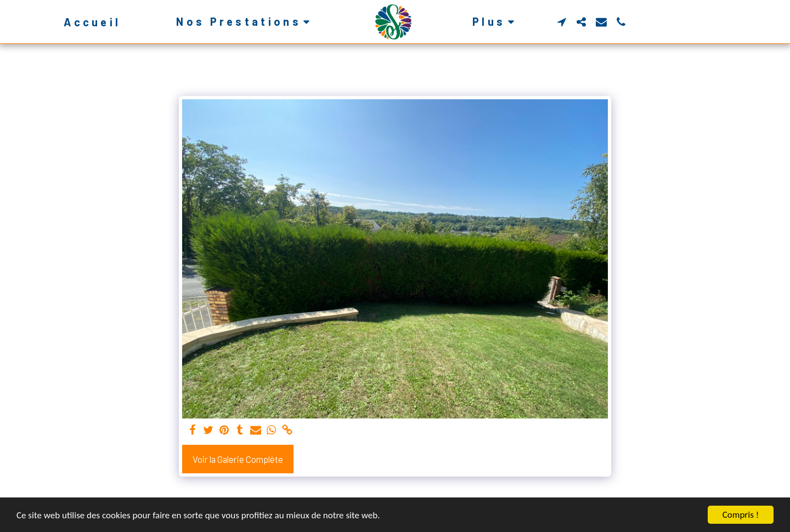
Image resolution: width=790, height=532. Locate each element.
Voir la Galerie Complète (238, 459)
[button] (245, 22)
